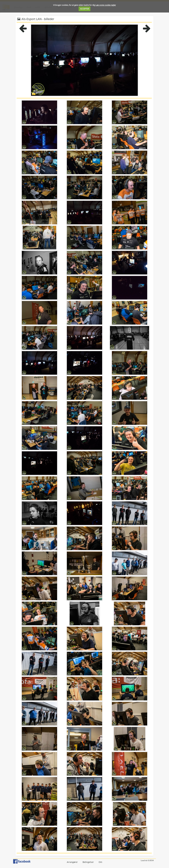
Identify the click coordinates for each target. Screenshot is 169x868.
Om (100, 862)
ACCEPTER (85, 9)
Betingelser (88, 862)
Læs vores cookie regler (106, 5)
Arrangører (72, 862)
